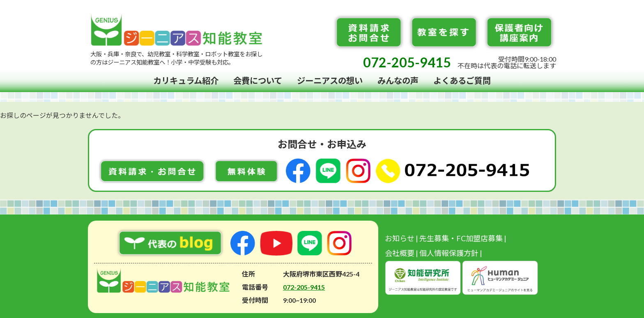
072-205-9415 (407, 62)
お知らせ (400, 238)
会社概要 (400, 253)
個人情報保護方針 (449, 253)
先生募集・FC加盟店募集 (461, 238)
